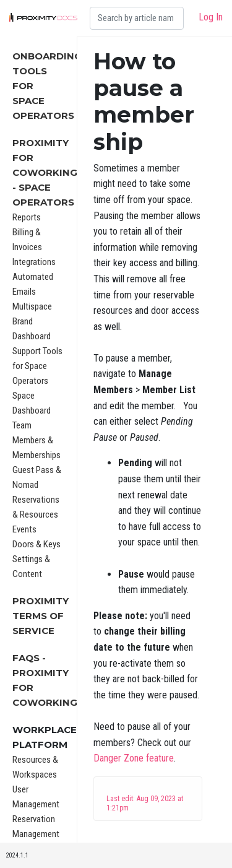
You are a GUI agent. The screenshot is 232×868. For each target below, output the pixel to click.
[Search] (137, 18)
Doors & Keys (37, 544)
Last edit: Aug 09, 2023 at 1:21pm (145, 803)
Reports (27, 217)
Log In (211, 17)
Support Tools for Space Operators (37, 366)
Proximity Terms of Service (41, 616)
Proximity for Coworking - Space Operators (45, 172)
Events (24, 529)
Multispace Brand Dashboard (32, 321)
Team (22, 425)
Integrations (34, 262)
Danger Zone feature (134, 758)
